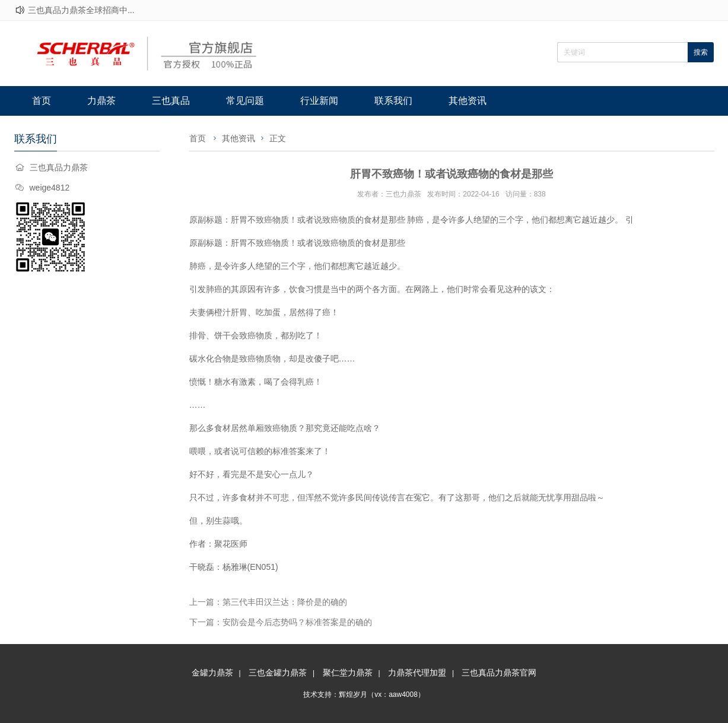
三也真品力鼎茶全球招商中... (81, 10)
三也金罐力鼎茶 (278, 673)
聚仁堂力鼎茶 (348, 673)
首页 (42, 101)
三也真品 (171, 101)
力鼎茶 (101, 101)
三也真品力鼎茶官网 (499, 673)
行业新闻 (319, 101)
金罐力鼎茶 (212, 673)
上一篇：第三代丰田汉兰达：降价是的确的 (268, 602)
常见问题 (245, 101)
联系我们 (393, 101)
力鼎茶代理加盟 (417, 673)
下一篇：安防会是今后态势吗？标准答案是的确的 (281, 622)
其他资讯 (468, 101)
